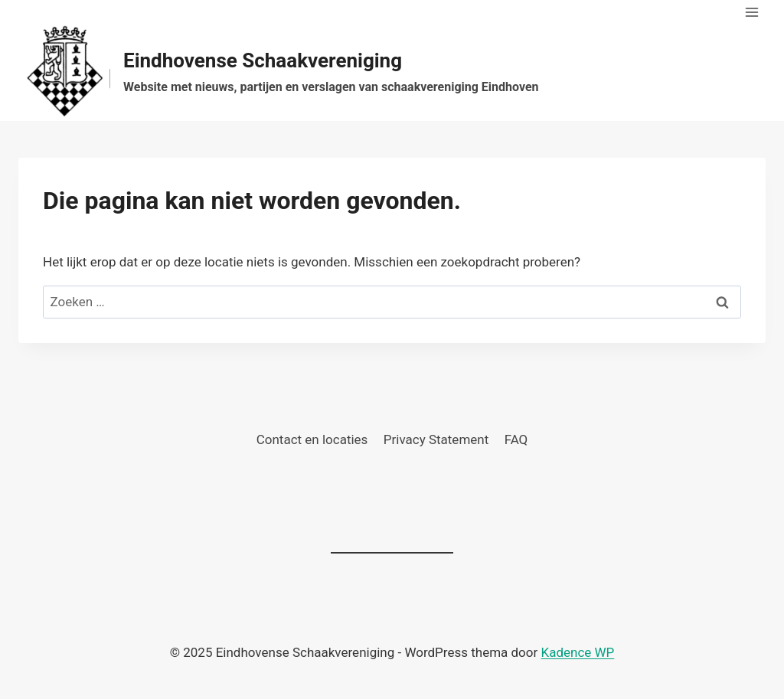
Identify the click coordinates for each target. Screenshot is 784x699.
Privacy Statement (436, 439)
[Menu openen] (751, 12)
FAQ (516, 439)
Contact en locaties (312, 439)
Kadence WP (577, 652)
